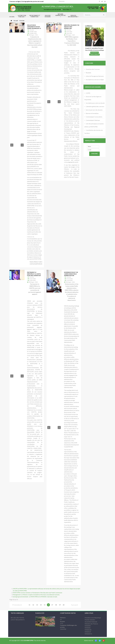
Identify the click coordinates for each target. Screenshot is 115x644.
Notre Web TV (67, 9)
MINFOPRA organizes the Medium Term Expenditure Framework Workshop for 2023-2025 (72, 28)
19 (60, 605)
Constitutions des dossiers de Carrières (93, 132)
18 (56, 605)
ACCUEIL (12, 17)
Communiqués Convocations (94, 117)
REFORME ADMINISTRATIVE (60, 15)
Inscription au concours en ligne (95, 80)
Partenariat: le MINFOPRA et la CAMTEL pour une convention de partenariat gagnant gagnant (34, 276)
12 (33, 605)
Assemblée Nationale (91, 622)
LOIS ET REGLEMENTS (18, 620)
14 (41, 605)
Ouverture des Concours (93, 69)
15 (45, 605)
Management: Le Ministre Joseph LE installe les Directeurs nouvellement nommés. (36, 595)
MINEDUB (88, 630)
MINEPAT (88, 626)
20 (64, 605)
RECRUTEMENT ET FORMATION (35, 16)
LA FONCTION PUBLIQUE (22, 16)
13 (37, 605)
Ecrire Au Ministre (95, 54)
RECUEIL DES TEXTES (17, 618)
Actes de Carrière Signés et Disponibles (93, 98)
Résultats (88, 73)
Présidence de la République (93, 618)
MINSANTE (88, 634)
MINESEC (88, 628)
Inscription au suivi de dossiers (52, 9)
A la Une (32, 30)
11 (29, 605)
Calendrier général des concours (95, 106)
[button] (12, 145)
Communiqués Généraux (93, 120)
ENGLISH (62, 1)
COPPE (88, 93)
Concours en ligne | (15, 1)
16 (48, 605)
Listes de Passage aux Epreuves (95, 76)
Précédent (17, 605)
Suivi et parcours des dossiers (94, 110)
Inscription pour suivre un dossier (95, 103)
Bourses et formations (92, 113)
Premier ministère (90, 620)
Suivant (75, 605)
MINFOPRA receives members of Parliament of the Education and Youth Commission (37, 593)
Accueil (16, 21)
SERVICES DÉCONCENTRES (73, 16)
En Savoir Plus (95, 52)
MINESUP (88, 632)
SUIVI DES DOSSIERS (48, 16)
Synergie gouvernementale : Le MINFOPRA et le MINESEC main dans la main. (35, 597)
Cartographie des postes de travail (32, 1)
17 (52, 605)
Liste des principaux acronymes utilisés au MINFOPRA (94, 125)
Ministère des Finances (91, 624)
